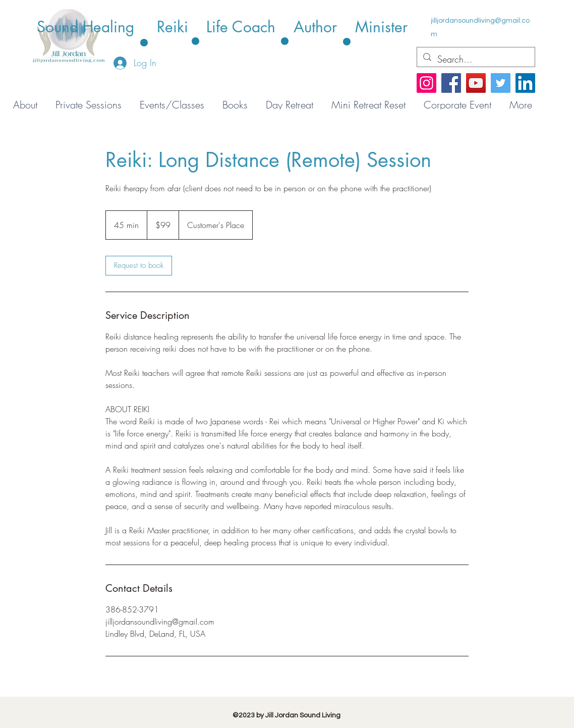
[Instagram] (426, 83)
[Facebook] (451, 83)
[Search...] (475, 60)
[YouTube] (476, 83)
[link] (139, 266)
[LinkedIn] (525, 83)
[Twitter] (501, 83)
